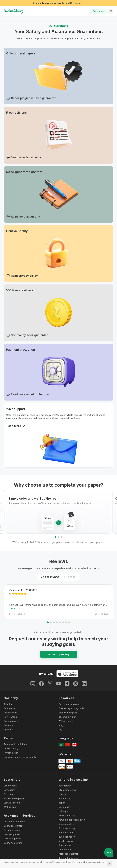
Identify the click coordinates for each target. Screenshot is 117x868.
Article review (66, 841)
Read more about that (23, 217)
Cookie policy (11, 749)
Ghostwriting (65, 850)
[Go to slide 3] (62, 537)
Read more (16, 426)
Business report (67, 837)
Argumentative (66, 824)
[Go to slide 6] (63, 622)
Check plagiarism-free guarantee (31, 98)
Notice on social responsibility (20, 757)
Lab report (64, 811)
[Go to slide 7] (66, 622)
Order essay (10, 786)
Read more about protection (28, 394)
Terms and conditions (15, 744)
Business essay (67, 828)
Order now (98, 11)
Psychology (65, 786)
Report (62, 803)
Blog (61, 725)
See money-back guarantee (27, 335)
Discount (8, 725)
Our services (10, 713)
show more (16, 608)
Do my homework (13, 843)
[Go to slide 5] (60, 622)
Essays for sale (12, 803)
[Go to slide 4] (57, 622)
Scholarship (65, 798)
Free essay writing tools (71, 708)
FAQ (60, 730)
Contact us (9, 708)
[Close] (109, 864)
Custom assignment (14, 822)
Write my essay (59, 654)
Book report (65, 845)
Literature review (68, 790)
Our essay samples (69, 704)
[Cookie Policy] (72, 862)
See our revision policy (24, 157)
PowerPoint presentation (72, 820)
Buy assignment (12, 830)
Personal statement (69, 854)
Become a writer (67, 717)
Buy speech (10, 794)
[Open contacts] (109, 852)
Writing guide (66, 721)
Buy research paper (14, 798)
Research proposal (69, 858)
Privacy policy (11, 753)
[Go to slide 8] (69, 622)
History (62, 794)
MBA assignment (13, 839)
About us (8, 704)
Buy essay (9, 790)
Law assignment (12, 834)
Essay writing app (68, 713)
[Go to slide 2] (58, 537)
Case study (65, 807)
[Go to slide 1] (55, 537)
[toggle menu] (111, 11)
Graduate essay (67, 815)
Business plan (66, 832)
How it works (11, 717)
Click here (42, 542)
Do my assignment (13, 826)
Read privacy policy (22, 276)
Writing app (10, 807)
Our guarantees (12, 721)
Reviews (8, 730)
